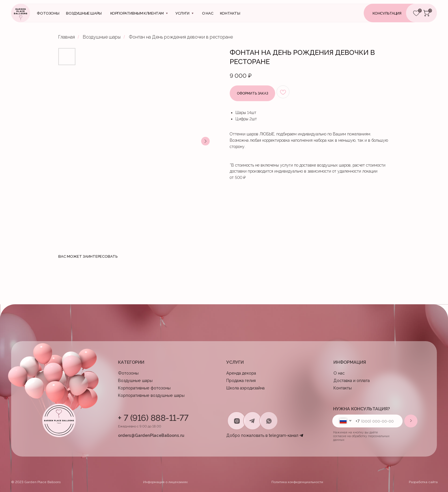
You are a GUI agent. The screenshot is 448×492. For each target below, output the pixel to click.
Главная (67, 37)
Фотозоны (48, 13)
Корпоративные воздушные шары (151, 395)
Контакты (343, 388)
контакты (230, 13)
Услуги (182, 13)
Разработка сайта (423, 482)
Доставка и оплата (352, 380)
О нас (208, 13)
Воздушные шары (84, 13)
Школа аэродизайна (245, 388)
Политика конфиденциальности (297, 482)
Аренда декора (241, 373)
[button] (395, 13)
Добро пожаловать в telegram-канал (262, 435)
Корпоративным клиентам (137, 13)
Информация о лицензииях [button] (165, 482)
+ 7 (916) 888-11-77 (153, 418)
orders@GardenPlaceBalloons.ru (151, 435)
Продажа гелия (241, 380)
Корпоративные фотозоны (144, 388)
